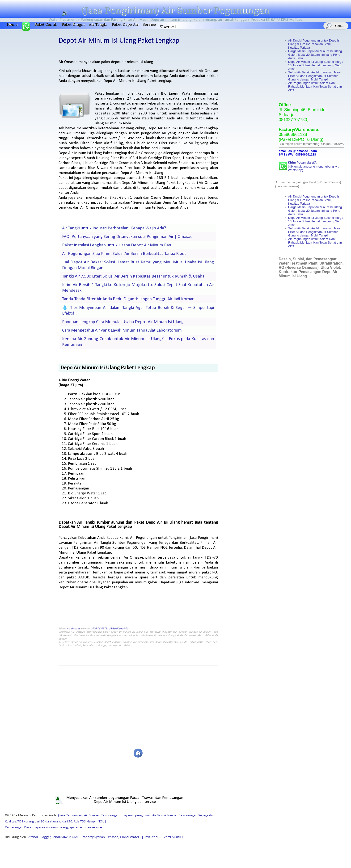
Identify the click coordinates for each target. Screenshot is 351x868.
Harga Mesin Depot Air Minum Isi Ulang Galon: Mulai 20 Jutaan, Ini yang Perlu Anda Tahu (315, 55)
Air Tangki (98, 24)
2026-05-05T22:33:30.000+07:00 (110, 629)
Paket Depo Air (125, 24)
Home (12, 24)
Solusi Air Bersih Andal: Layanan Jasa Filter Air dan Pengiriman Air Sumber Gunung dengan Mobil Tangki (314, 76)
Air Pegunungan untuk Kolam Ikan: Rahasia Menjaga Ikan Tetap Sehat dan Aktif (315, 86)
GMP (75, 837)
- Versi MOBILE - (173, 837)
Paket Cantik (46, 24)
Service (149, 24)
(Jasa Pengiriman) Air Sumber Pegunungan (176, 10)
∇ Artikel (168, 27)
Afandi (33, 837)
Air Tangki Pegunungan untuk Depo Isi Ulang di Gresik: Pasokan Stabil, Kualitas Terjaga (314, 44)
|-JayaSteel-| (151, 837)
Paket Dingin (73, 24)
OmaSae (112, 837)
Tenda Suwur (61, 837)
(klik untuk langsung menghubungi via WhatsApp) (314, 166)
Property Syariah (93, 837)
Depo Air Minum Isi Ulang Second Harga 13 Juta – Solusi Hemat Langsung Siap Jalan (316, 65)
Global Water (130, 837)
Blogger (45, 837)
